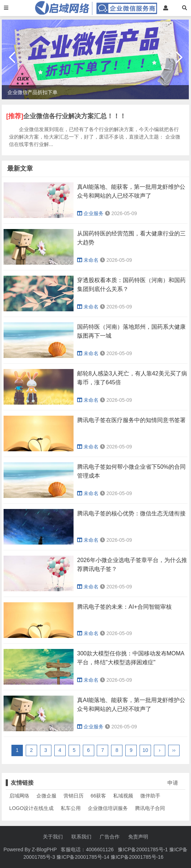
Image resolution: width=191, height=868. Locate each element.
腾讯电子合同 (150, 808)
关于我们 (53, 837)
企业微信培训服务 (108, 808)
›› (174, 750)
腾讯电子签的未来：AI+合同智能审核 (124, 607)
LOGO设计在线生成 (31, 808)
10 (145, 750)
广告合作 (110, 837)
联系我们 (81, 837)
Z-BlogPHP (44, 849)
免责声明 (138, 837)
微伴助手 (150, 796)
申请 (173, 783)
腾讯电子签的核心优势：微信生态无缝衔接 (131, 513)
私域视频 (123, 796)
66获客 (99, 796)
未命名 (88, 260)
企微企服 (46, 796)
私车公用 (71, 808)
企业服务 (90, 213)
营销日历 (74, 796)
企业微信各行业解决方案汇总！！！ (75, 116)
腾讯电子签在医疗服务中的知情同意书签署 (131, 420)
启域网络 (19, 796)
